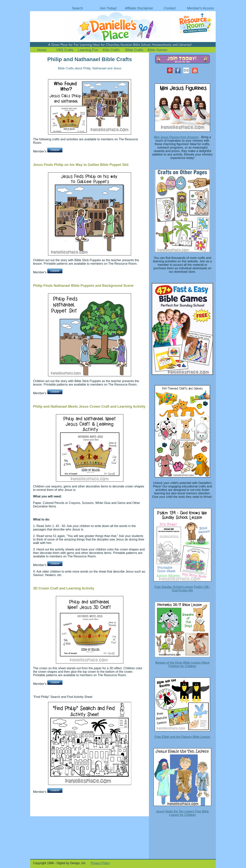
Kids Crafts (111, 50)
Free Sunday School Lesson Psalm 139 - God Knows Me (182, 589)
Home (42, 50)
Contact (170, 8)
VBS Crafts (65, 50)
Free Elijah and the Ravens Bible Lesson (182, 737)
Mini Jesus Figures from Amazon (176, 137)
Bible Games (157, 50)
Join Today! (108, 8)
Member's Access (200, 8)
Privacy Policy (100, 863)
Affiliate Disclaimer (139, 8)
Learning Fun (88, 50)
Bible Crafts (134, 50)
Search (77, 8)
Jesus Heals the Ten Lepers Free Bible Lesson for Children (182, 813)
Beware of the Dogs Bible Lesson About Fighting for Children (182, 664)
